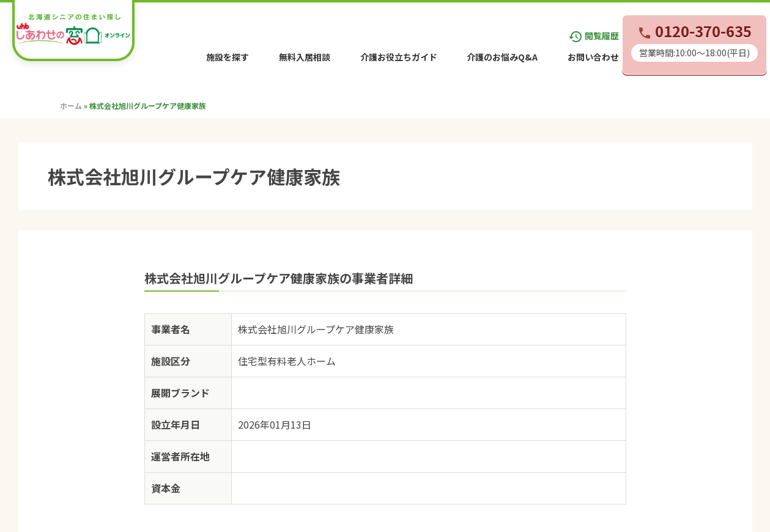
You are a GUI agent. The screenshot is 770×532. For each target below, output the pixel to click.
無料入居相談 (305, 57)
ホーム (71, 105)
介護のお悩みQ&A (502, 57)
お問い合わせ (593, 57)
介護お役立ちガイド (399, 57)
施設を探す (228, 57)
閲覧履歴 (594, 35)
